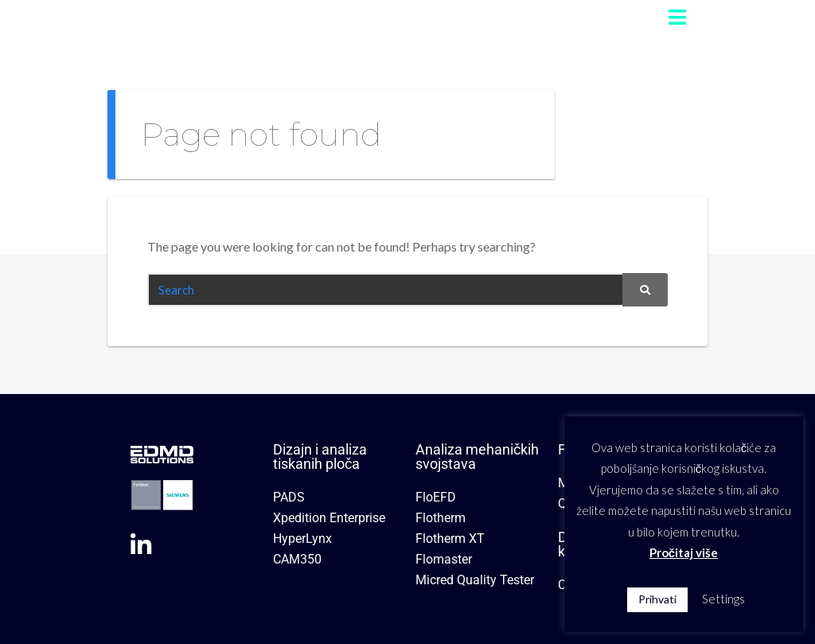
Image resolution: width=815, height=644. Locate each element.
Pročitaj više (684, 552)
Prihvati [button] (657, 599)
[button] (677, 17)
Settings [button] (723, 599)
